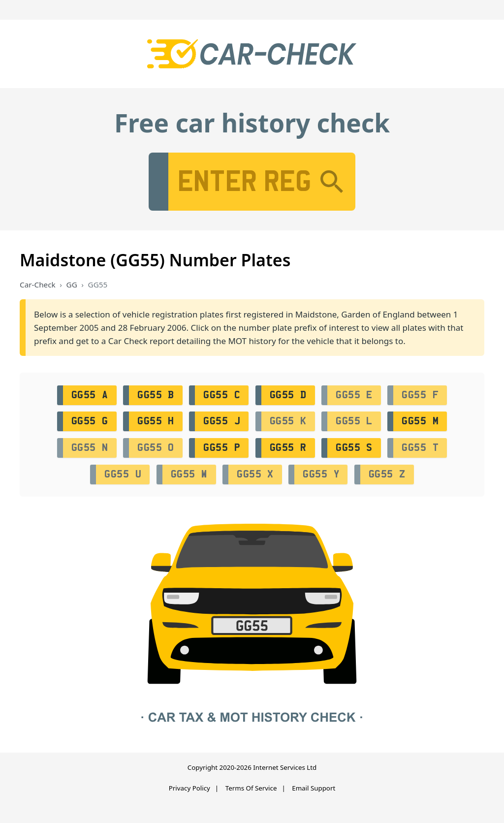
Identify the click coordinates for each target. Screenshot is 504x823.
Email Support (314, 788)
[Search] (332, 182)
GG (72, 285)
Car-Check (38, 285)
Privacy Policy (189, 788)
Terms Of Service (251, 788)
